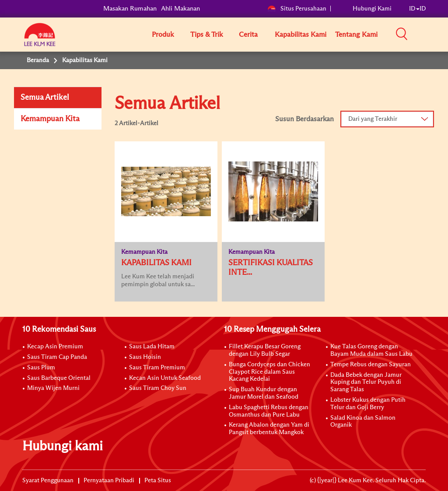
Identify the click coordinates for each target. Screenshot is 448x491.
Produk (163, 35)
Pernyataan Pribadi (109, 480)
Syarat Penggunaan (48, 480)
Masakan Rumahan (130, 9)
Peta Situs (158, 480)
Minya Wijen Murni (53, 388)
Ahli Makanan (180, 9)
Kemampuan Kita (50, 119)
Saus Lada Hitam (152, 347)
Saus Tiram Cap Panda (57, 357)
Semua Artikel (45, 98)
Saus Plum (41, 368)
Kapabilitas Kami (301, 35)
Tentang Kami (356, 35)
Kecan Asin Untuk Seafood (165, 378)
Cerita (248, 35)
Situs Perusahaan (297, 9)
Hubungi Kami (372, 9)
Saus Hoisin (145, 357)
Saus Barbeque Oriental (59, 378)
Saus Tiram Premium (157, 368)
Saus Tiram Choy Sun (158, 388)
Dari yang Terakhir (373, 119)
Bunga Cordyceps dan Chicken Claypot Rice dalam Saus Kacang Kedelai (269, 372)
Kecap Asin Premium (55, 347)
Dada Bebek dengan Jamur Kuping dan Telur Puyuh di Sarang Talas (366, 382)
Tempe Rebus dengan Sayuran (371, 365)
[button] (429, 34)
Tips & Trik (206, 35)
